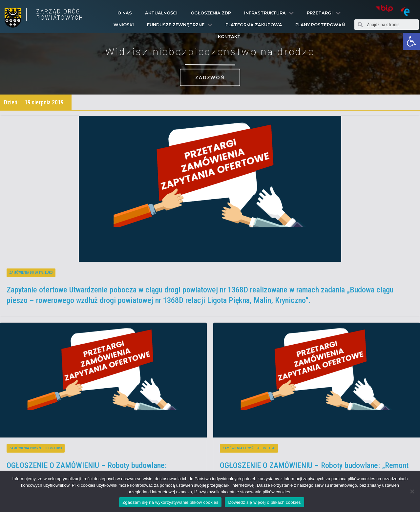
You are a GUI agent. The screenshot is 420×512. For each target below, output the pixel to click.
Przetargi (324, 13)
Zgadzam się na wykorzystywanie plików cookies (170, 502)
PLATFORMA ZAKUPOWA (254, 25)
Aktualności (161, 13)
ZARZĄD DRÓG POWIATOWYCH (60, 14)
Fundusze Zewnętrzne (180, 25)
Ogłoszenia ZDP (211, 13)
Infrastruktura (269, 13)
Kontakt (229, 37)
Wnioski (124, 25)
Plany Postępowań (320, 25)
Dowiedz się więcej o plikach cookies (264, 502)
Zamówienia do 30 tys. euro (31, 273)
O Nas (125, 13)
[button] (411, 41)
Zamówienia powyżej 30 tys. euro (36, 448)
